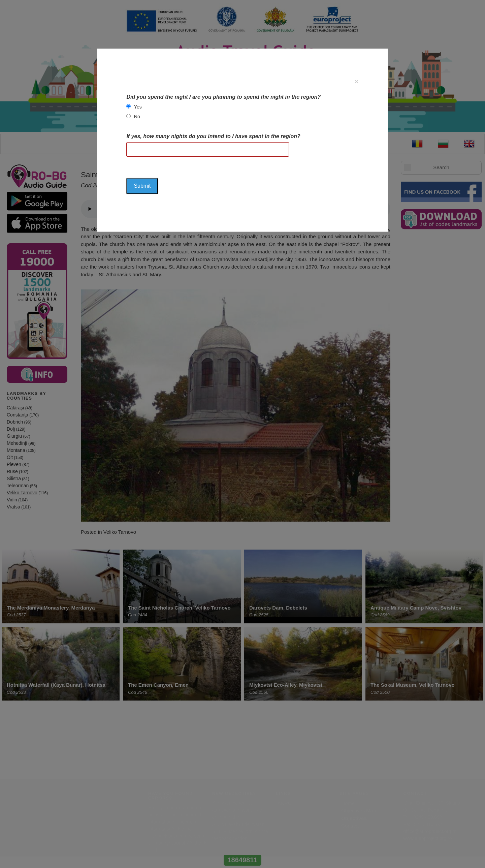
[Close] (356, 81)
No (137, 117)
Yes (138, 107)
